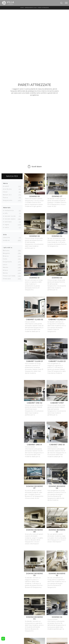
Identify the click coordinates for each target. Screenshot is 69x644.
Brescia (6, 256)
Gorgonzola (8, 262)
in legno (7, 225)
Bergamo (7, 253)
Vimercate (8, 279)
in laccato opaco (10, 219)
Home (22, 8)
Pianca (6, 198)
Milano (6, 270)
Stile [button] (5, 235)
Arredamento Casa (31, 8)
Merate (6, 267)
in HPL (6, 213)
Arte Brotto (8, 189)
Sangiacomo (8, 200)
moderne (7, 240)
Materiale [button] (7, 208)
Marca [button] (5, 183)
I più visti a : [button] (8, 248)
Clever (6, 192)
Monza (6, 273)
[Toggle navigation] (66, 3)
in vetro (7, 227)
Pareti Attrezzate (43, 8)
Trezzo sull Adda (10, 276)
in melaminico (9, 210)
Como (6, 259)
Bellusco (7, 251)
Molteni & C (8, 195)
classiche (7, 237)
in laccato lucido (10, 216)
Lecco (6, 265)
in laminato (8, 222)
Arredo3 (7, 186)
